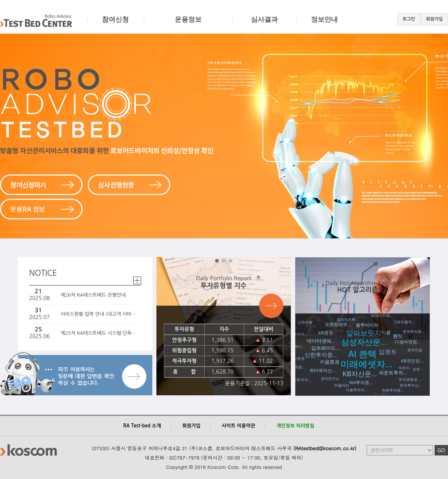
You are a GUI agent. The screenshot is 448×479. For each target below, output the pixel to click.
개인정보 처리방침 (295, 426)
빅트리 (404, 368)
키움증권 (330, 362)
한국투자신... (411, 385)
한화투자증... (393, 390)
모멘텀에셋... (338, 324)
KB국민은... (412, 361)
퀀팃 (398, 336)
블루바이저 (367, 325)
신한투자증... (321, 355)
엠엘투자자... (296, 334)
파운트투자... (393, 373)
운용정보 (188, 25)
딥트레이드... (326, 348)
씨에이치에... (382, 316)
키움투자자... (357, 390)
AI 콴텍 (363, 354)
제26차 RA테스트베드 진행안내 (93, 295)
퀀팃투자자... (300, 380)
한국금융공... (410, 379)
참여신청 (115, 25)
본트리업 (415, 350)
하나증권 (297, 359)
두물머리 (342, 385)
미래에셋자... (367, 364)
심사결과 (264, 25)
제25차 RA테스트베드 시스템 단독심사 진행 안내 (100, 333)
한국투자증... (414, 332)
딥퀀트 (388, 352)
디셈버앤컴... (408, 342)
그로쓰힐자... (404, 322)
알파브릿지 (364, 333)
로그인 (409, 19)
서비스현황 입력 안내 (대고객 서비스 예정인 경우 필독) (100, 314)
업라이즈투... (348, 320)
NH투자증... (361, 383)
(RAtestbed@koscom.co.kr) (325, 448)
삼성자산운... (364, 342)
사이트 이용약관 (238, 426)
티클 (386, 333)
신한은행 (305, 322)
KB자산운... (360, 374)
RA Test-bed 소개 (142, 426)
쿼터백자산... (323, 371)
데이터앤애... (321, 341)
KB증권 (326, 333)
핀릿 (416, 369)
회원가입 (434, 19)
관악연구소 (330, 379)
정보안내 (324, 25)
